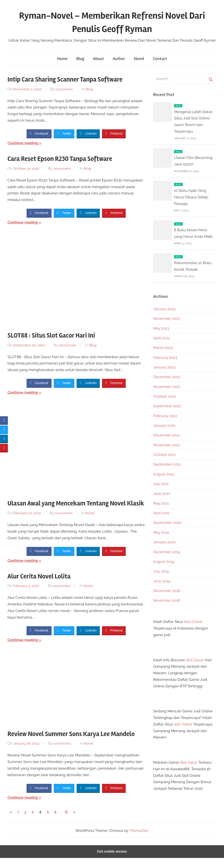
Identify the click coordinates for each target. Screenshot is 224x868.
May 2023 (161, 328)
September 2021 (167, 464)
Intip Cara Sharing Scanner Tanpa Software (70, 79)
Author (119, 59)
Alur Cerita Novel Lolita (42, 586)
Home (62, 59)
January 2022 (164, 425)
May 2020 (161, 532)
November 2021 (167, 445)
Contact (160, 59)
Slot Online (193, 622)
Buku (178, 184)
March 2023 (163, 348)
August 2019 (164, 562)
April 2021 (161, 513)
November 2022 (167, 387)
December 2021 (167, 435)
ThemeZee (139, 840)
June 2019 (162, 581)
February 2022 (165, 416)
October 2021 (165, 455)
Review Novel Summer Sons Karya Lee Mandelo (76, 744)
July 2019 (161, 571)
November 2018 (167, 600)
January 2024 (164, 309)
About (98, 59)
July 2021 (161, 484)
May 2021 (161, 503)
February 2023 (165, 358)
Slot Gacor (195, 660)
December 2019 (167, 552)
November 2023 (167, 318)
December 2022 (167, 377)
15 (66, 822)
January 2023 (164, 367)
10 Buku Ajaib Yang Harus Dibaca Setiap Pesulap (191, 197)
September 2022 (167, 406)
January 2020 (165, 542)
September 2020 (168, 523)
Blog (80, 59)
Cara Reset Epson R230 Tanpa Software (64, 159)
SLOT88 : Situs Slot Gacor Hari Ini (55, 335)
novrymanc (65, 89)
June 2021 (162, 493)
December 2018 (167, 591)
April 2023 (162, 338)
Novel (139, 59)
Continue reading (23, 143)
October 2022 (165, 396)
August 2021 (164, 474)
